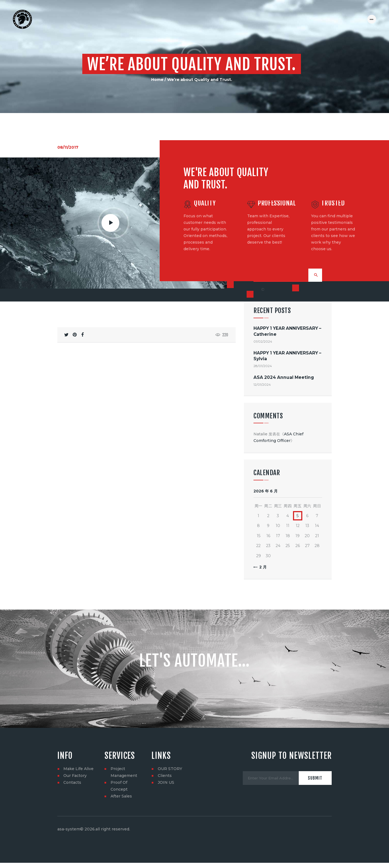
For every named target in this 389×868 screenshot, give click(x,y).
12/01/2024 (262, 385)
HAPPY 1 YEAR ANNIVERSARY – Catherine (287, 332)
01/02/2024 (263, 342)
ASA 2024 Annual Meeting (284, 378)
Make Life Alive (78, 770)
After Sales (121, 797)
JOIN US (166, 783)
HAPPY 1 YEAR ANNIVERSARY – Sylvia (287, 357)
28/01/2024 (263, 367)
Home (157, 80)
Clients (165, 776)
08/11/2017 (68, 147)
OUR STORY (170, 770)
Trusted (333, 203)
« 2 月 (261, 568)
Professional (277, 203)
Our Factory (75, 776)
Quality (205, 203)
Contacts (72, 783)
